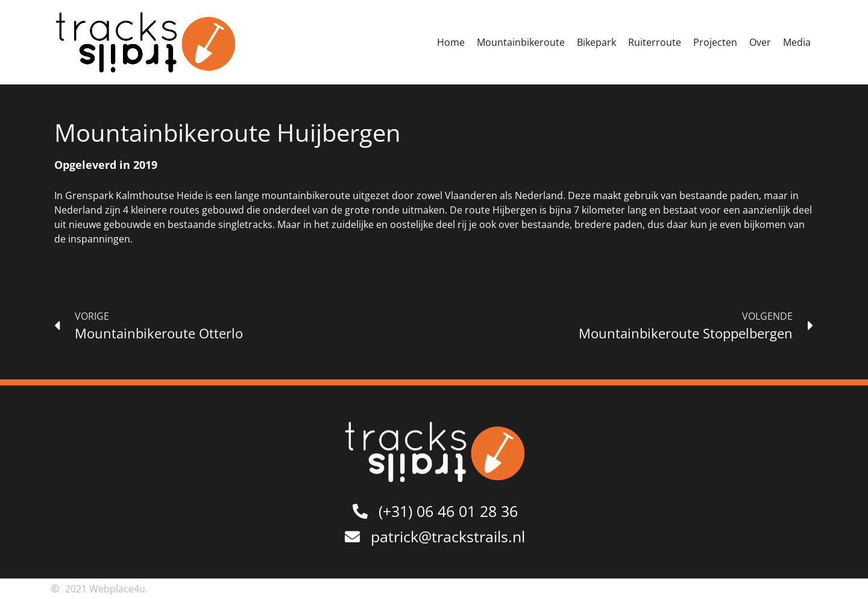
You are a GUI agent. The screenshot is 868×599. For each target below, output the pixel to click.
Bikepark (596, 42)
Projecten (715, 42)
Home (451, 42)
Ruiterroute (655, 42)
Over (760, 42)
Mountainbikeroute (521, 42)
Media (797, 42)
